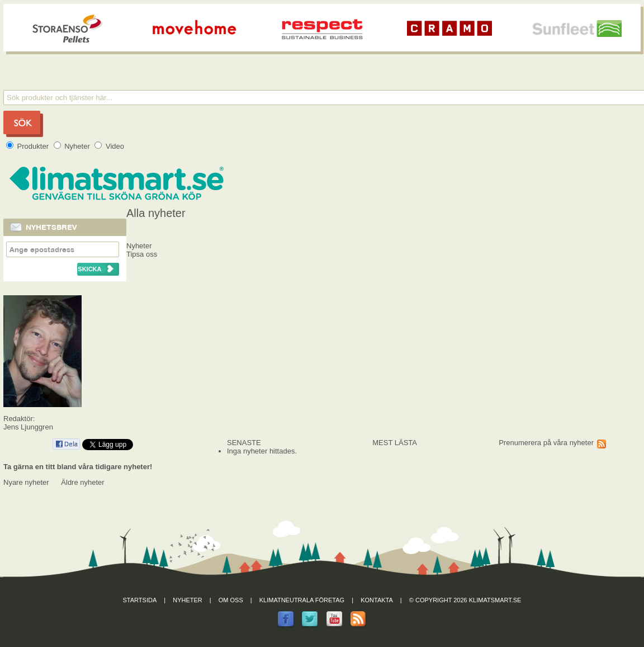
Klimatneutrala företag (302, 600)
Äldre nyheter (82, 482)
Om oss (231, 600)
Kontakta (377, 600)
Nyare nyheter (26, 482)
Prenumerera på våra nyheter (546, 443)
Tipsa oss (142, 254)
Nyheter (73, 146)
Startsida (140, 600)
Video (109, 146)
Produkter (29, 146)
